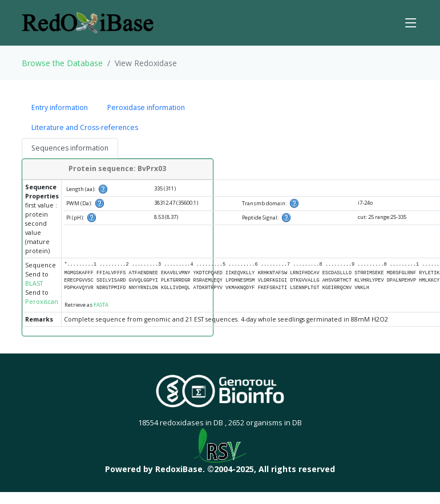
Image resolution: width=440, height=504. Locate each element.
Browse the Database (62, 63)
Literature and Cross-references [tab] (85, 127)
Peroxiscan (42, 302)
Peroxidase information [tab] (146, 107)
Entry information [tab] (60, 107)
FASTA (101, 305)
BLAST (34, 283)
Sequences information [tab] (70, 148)
